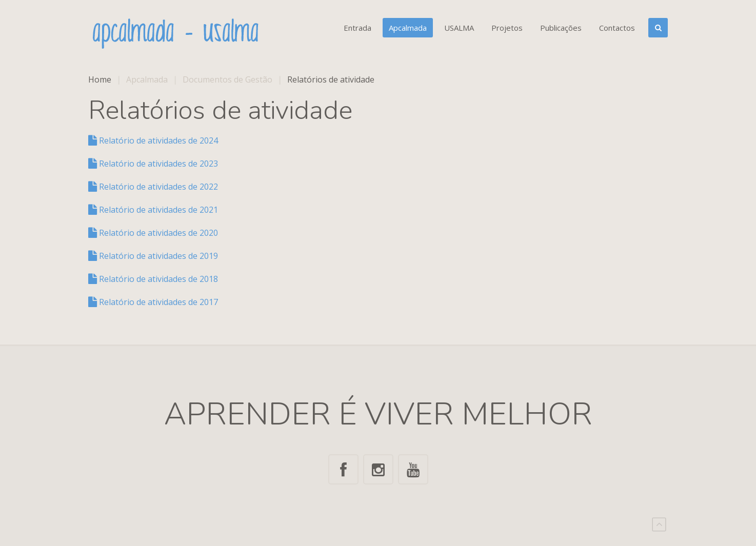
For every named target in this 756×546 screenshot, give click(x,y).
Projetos (507, 28)
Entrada (357, 28)
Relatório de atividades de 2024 (153, 140)
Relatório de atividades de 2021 (153, 210)
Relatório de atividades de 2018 (153, 279)
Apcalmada (408, 28)
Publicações (561, 28)
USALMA (459, 28)
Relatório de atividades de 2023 (153, 164)
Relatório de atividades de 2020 (153, 233)
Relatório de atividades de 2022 (153, 187)
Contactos (617, 28)
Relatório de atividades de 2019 (153, 256)
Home (100, 79)
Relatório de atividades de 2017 (153, 302)
